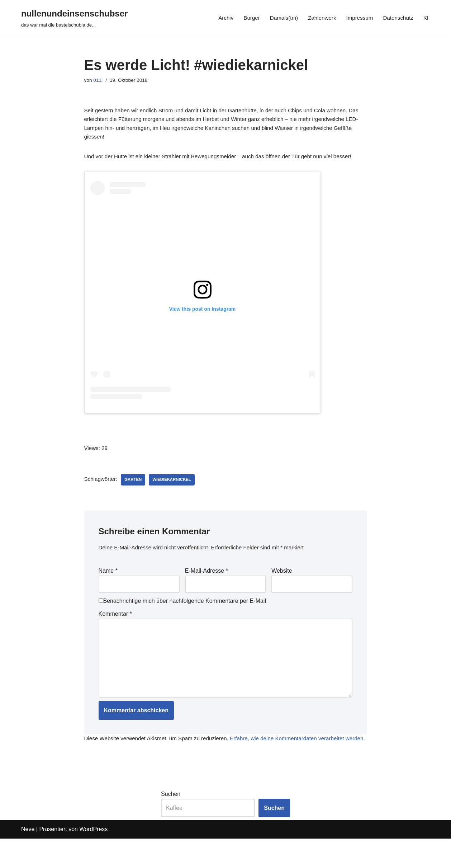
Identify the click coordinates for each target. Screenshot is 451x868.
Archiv (218, 18)
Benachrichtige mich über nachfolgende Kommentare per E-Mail (182, 612)
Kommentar (115, 625)
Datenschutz (397, 18)
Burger (245, 18)
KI (426, 18)
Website (282, 580)
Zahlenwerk (318, 18)
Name (108, 580)
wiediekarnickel (175, 487)
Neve (28, 859)
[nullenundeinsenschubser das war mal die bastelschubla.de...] (74, 18)
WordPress (93, 859)
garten (135, 487)
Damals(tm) (278, 18)
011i (99, 81)
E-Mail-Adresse (206, 580)
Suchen (171, 823)
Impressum (357, 18)
